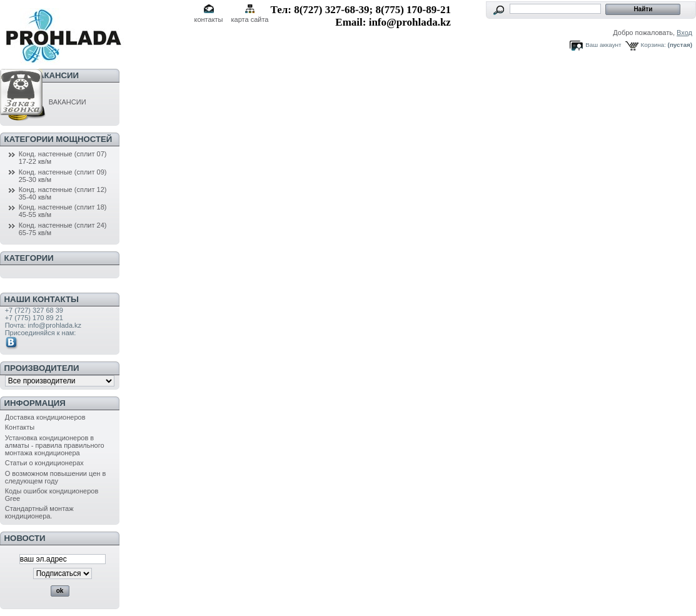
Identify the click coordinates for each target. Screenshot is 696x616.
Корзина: (653, 45)
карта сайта (250, 19)
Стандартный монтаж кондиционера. (39, 512)
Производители (42, 368)
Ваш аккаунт (603, 45)
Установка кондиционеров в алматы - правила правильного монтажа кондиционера (55, 445)
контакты (208, 19)
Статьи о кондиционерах (44, 463)
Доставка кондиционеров (45, 417)
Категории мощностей (58, 139)
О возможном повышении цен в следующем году (56, 477)
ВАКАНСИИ (46, 102)
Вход (684, 33)
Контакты (20, 427)
